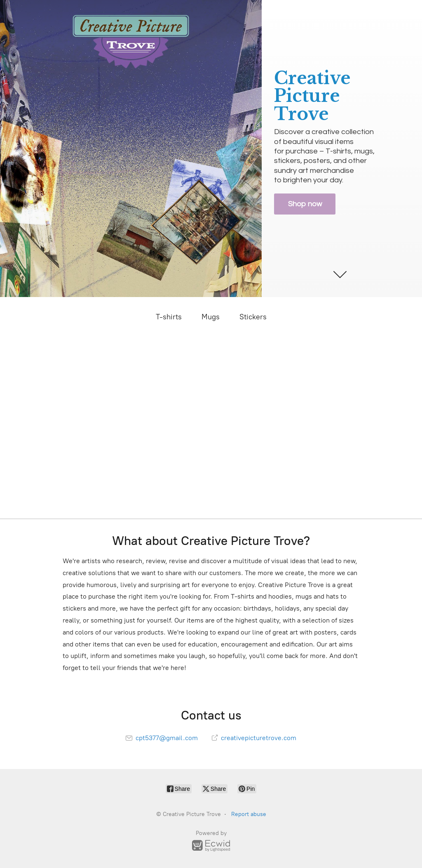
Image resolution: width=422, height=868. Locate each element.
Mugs (211, 317)
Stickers (253, 317)
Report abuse (249, 814)
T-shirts (169, 317)
